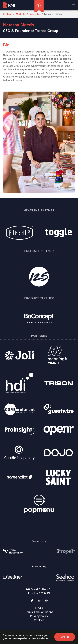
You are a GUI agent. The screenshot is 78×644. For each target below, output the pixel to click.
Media (39, 608)
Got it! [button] (65, 637)
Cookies (39, 620)
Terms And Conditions (39, 612)
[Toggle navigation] (73, 5)
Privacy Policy (39, 616)
